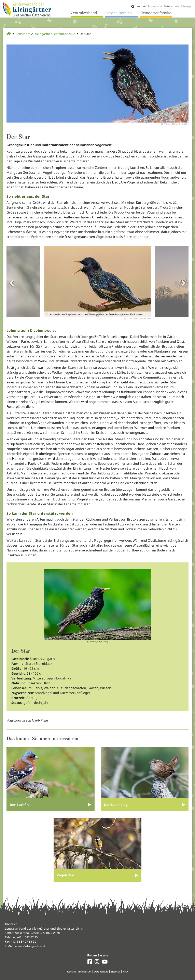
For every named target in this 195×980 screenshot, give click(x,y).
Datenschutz (171, 7)
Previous (12, 286)
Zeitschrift (24, 34)
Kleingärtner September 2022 (59, 34)
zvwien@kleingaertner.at (32, 946)
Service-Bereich (119, 13)
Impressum (155, 7)
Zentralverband (84, 13)
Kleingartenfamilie (155, 13)
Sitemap (186, 7)
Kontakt (141, 7)
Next (183, 286)
